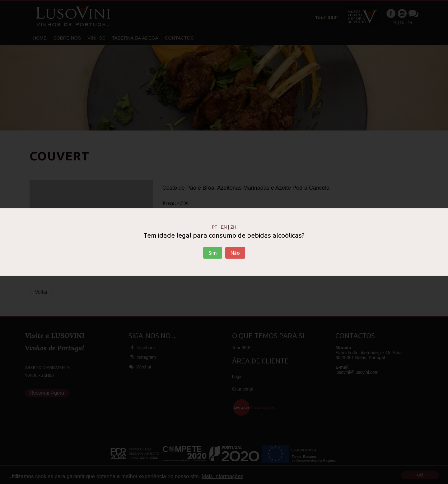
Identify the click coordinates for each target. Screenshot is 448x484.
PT (215, 227)
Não (235, 253)
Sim (213, 253)
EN (224, 227)
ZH (233, 227)
